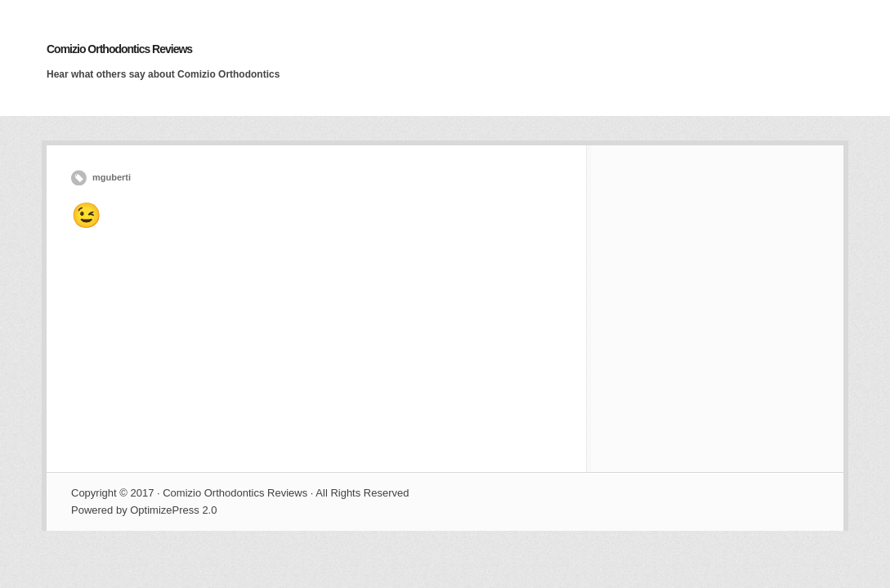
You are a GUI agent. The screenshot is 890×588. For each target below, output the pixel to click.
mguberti (112, 177)
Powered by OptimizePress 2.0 (144, 510)
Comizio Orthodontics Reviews (119, 49)
